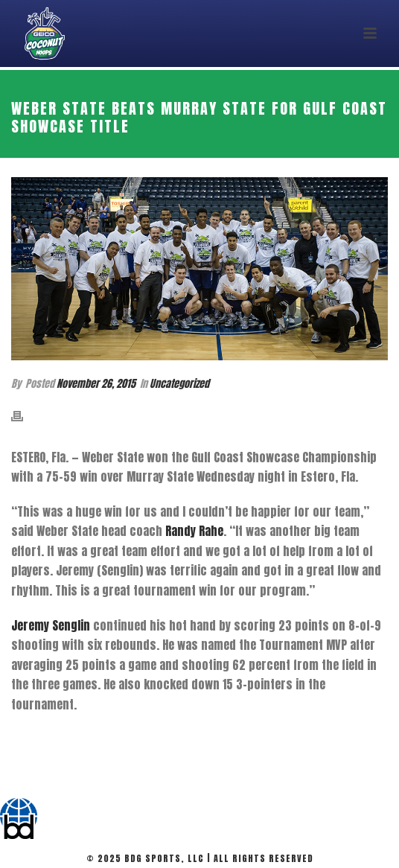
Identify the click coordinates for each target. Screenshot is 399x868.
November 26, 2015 (96, 384)
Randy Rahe (194, 531)
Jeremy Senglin (51, 625)
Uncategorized (179, 384)
